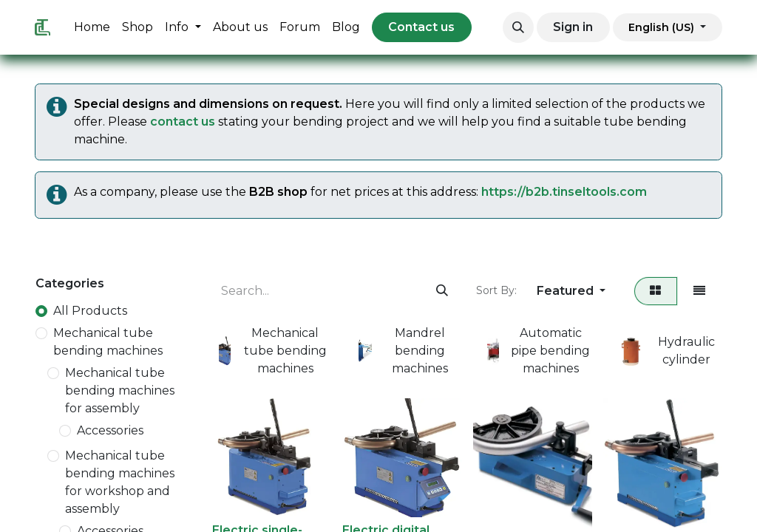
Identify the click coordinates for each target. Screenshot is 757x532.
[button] (518, 27)
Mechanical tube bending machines (108, 342)
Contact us (421, 27)
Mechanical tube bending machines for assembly (120, 391)
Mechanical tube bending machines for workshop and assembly (120, 482)
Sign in (573, 27)
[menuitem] (92, 27)
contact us (183, 122)
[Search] (442, 291)
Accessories (110, 430)
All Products (90, 311)
